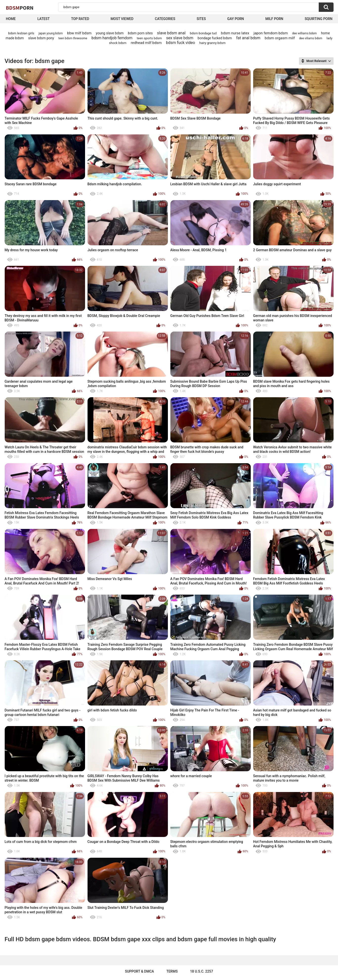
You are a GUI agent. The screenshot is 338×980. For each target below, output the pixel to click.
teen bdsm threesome (73, 38)
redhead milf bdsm (146, 43)
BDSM (20, 8)
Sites (201, 19)
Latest (44, 19)
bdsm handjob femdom (112, 38)
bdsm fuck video (180, 43)
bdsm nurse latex (235, 33)
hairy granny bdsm (212, 43)
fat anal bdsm (248, 38)
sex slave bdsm (180, 38)
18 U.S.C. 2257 (202, 971)
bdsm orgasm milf (280, 38)
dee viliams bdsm (311, 38)
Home (11, 19)
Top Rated (80, 19)
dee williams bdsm (304, 33)
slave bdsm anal (171, 33)
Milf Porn (274, 19)
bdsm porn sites (140, 33)
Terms (172, 971)
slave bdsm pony (41, 38)
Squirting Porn (318, 19)
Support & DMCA (139, 971)
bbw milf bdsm (79, 33)
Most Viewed (122, 19)
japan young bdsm (51, 33)
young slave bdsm (110, 33)
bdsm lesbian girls (21, 33)
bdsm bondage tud (203, 33)
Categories (165, 19)
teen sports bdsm (149, 38)
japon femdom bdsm (271, 33)
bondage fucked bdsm (215, 38)
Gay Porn (236, 19)
